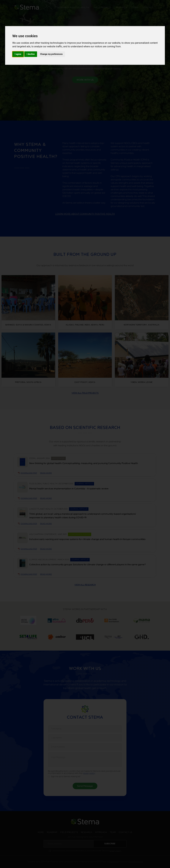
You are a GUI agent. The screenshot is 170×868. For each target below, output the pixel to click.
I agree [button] (18, 54)
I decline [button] (31, 54)
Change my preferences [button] (51, 54)
